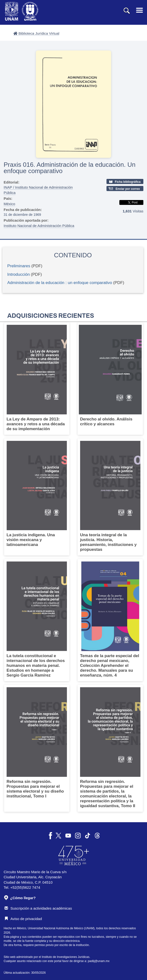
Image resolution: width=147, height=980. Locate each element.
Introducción (19, 274)
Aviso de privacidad (23, 919)
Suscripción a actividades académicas (38, 908)
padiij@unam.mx (99, 961)
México (9, 204)
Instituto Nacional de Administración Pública (39, 226)
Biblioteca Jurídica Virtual (36, 33)
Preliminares (19, 266)
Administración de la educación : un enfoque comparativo (60, 283)
